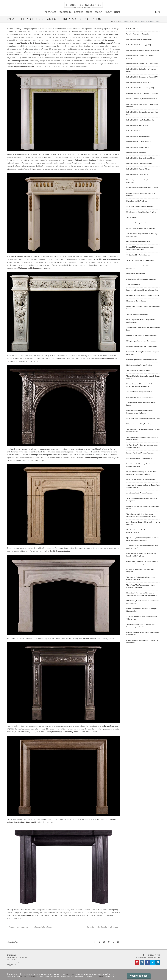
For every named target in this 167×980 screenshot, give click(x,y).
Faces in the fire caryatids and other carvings (142, 290)
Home (113, 22)
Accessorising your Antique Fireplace (140, 397)
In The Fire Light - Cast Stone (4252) (139, 39)
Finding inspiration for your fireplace (139, 365)
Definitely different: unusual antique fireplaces (143, 295)
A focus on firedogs (133, 285)
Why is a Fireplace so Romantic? (138, 34)
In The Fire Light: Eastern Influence (139, 142)
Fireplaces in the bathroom (136, 274)
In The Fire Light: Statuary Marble (138, 169)
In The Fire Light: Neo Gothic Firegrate (140, 120)
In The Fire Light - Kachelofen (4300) (139, 82)
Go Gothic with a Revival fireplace (138, 255)
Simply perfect (132, 217)
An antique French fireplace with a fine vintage (143, 418)
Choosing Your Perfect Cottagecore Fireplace (142, 93)
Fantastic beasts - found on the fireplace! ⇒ (104, 927)
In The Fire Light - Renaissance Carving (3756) (143, 77)
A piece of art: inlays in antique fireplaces (141, 223)
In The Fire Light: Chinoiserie (137, 131)
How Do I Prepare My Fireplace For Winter (142, 99)
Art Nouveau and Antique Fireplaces (139, 458)
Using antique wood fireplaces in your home (142, 424)
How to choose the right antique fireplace (141, 212)
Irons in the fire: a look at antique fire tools (142, 335)
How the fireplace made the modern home (141, 346)
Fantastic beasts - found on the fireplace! (141, 228)
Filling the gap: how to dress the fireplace (141, 341)
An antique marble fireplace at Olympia (140, 206)
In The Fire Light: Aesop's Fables (138, 147)
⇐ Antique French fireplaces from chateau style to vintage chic (31, 927)
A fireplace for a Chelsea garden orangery (141, 279)
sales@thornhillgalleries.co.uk (149, 957)
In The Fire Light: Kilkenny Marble (138, 136)
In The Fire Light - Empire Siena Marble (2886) (143, 50)
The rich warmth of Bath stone (137, 314)
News (120, 22)
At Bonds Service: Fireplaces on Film (139, 392)
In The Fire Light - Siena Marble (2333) (140, 88)
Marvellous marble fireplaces (137, 201)
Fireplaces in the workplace (136, 301)
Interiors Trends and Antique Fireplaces (140, 453)
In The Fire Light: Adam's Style (137, 125)
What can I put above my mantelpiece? (140, 260)
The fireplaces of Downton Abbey (138, 370)
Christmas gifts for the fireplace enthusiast (141, 360)
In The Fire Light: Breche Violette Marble (141, 158)
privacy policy (71, 974)
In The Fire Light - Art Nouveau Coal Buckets (142, 64)
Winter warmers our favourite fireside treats (142, 188)
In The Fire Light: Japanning (136, 153)
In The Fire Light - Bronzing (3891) (139, 45)
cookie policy (100, 976)
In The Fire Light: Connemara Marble (139, 163)
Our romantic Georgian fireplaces (138, 242)
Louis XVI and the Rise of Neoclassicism (140, 480)
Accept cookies (139, 976)
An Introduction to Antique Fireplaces (140, 493)
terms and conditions (28, 976)
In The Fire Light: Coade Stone (137, 174)
